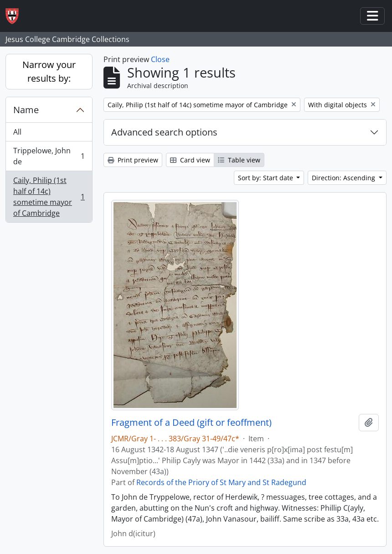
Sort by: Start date (266, 178)
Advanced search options (164, 132)
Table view (239, 160)
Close (160, 59)
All (17, 132)
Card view (190, 160)
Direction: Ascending (344, 178)
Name (26, 110)
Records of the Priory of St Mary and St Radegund (221, 482)
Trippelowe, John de (49, 156)
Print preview (133, 160)
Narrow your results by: (49, 71)
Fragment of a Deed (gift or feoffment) (191, 423)
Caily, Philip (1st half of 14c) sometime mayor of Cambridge (49, 197)
